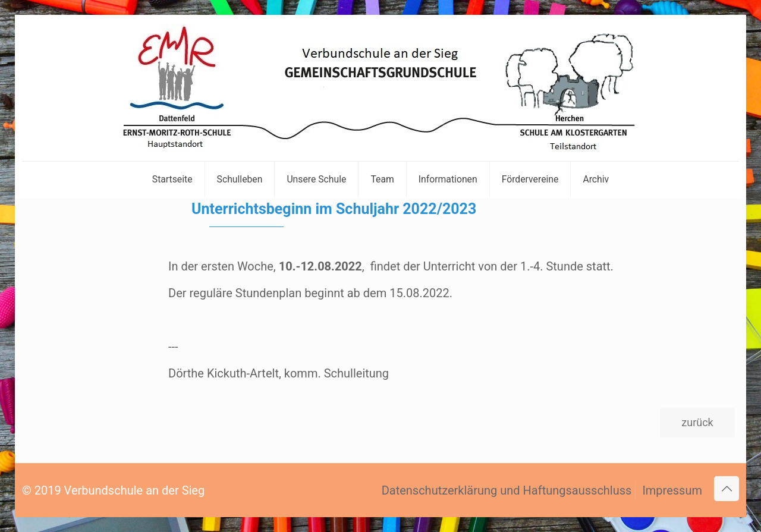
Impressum (672, 490)
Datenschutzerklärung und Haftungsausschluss (507, 490)
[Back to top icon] (727, 489)
